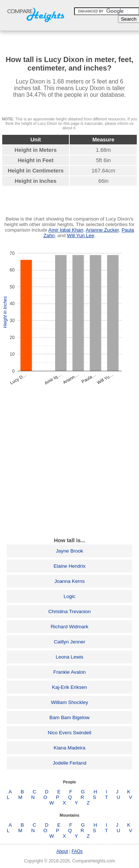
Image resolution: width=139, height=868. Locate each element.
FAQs (77, 851)
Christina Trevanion (69, 611)
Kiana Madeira (70, 748)
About (62, 851)
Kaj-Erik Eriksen (69, 687)
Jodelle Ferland (69, 763)
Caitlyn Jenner (69, 642)
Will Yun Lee (81, 235)
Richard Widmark (69, 627)
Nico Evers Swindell (70, 733)
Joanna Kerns (69, 581)
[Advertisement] (69, 461)
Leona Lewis (69, 657)
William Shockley (69, 702)
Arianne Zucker (102, 230)
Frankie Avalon (70, 672)
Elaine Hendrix (69, 566)
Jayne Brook (69, 551)
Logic (70, 596)
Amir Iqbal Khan (66, 230)
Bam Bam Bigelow (69, 717)
